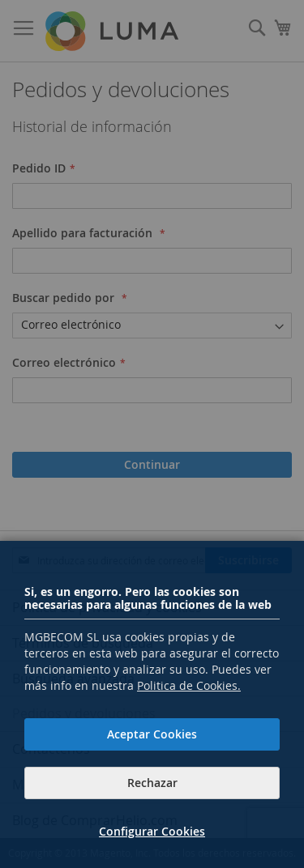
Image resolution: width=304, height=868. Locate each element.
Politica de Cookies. (189, 685)
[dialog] (152, 434)
